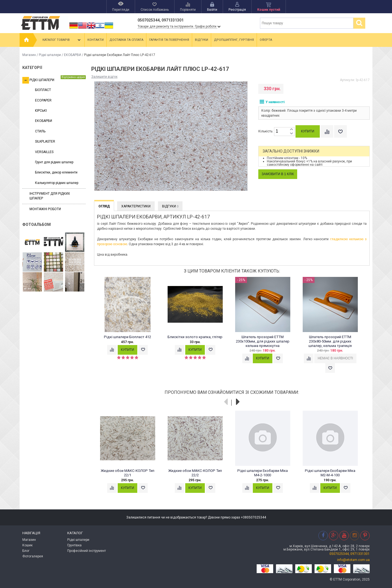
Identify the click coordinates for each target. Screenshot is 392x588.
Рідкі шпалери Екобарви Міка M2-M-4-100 (330, 473)
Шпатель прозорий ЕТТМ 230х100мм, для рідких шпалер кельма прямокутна (263, 341)
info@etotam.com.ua (353, 560)
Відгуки (202, 40)
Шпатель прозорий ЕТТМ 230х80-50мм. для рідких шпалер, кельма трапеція (330, 341)
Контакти (96, 40)
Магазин (29, 55)
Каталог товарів (62, 40)
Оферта (266, 40)
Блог (26, 551)
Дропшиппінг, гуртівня (234, 40)
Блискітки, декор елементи (56, 172)
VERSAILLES (44, 152)
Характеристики (136, 206)
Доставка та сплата (126, 40)
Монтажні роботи (45, 209)
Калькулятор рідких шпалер (57, 183)
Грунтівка (74, 545)
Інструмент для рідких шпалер (50, 196)
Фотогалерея (33, 556)
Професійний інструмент (87, 551)
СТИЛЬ (40, 131)
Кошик (27, 545)
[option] (131, 321)
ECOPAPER (43, 100)
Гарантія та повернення (169, 40)
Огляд (104, 206)
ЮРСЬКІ (41, 111)
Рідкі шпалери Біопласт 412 (127, 337)
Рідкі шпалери (50, 55)
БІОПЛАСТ (43, 90)
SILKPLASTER (45, 141)
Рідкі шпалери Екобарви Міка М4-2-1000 (263, 473)
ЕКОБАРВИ (73, 55)
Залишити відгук (104, 77)
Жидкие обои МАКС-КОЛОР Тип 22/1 (127, 473)
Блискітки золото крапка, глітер (195, 337)
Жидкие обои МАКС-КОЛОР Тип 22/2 (195, 473)
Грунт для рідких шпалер (54, 162)
